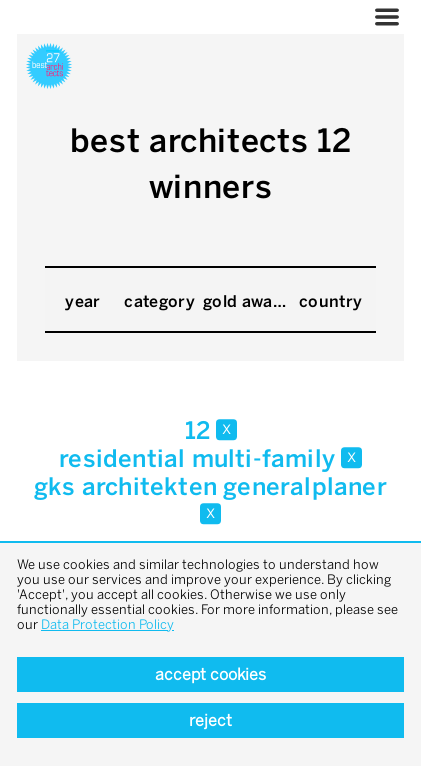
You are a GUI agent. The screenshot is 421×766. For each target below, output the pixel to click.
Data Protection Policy (107, 624)
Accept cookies (210, 674)
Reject (210, 720)
